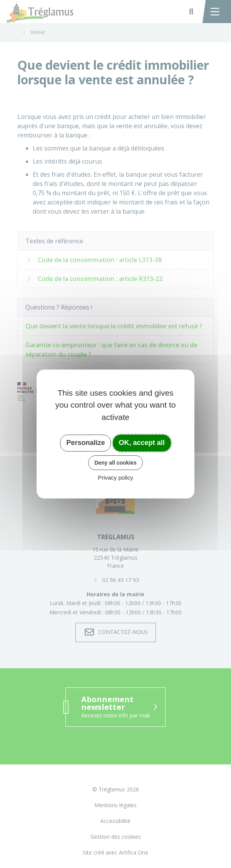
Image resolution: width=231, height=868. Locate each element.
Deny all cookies (115, 463)
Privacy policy (115, 477)
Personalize (85, 443)
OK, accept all (142, 443)
